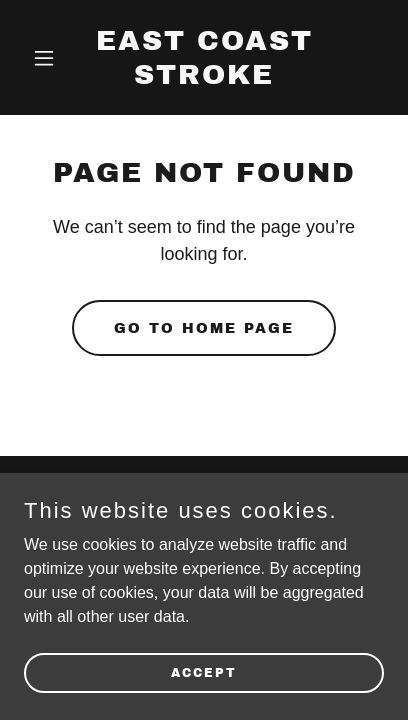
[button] (51, 58)
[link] (204, 78)
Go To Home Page (204, 328)
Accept (204, 672)
